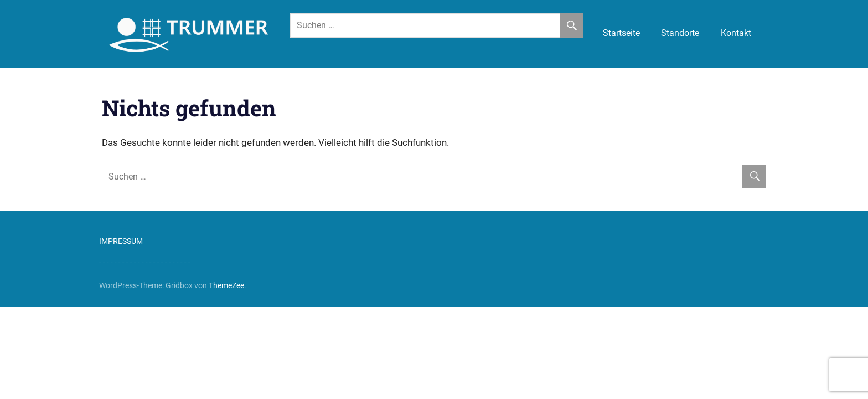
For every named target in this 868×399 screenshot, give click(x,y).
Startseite (621, 33)
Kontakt (736, 33)
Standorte (680, 33)
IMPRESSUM (121, 241)
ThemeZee (226, 285)
